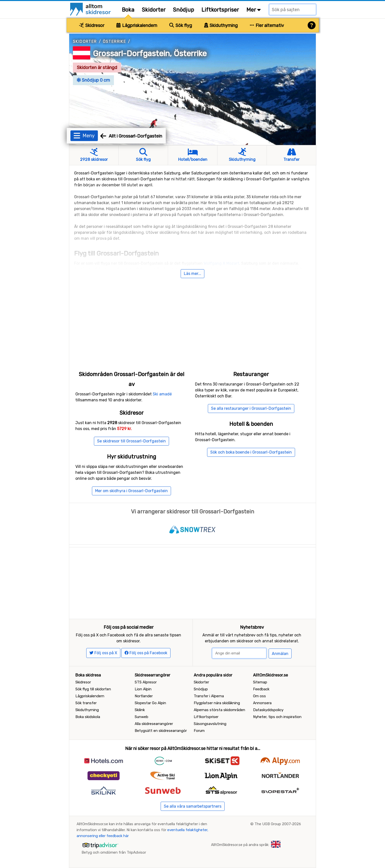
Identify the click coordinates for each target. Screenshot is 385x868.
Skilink (140, 710)
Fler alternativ (267, 25)
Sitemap (260, 682)
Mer (254, 10)
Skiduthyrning (221, 25)
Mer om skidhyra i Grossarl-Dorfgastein (131, 491)
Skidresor (92, 25)
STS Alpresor (146, 682)
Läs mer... (192, 274)
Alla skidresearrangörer (154, 724)
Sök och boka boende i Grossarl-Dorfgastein (251, 452)
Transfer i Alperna (209, 696)
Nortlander (144, 696)
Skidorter (154, 10)
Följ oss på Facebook (146, 653)
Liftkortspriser (220, 10)
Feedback (261, 689)
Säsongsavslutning (210, 724)
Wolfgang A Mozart (221, 263)
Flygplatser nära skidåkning (217, 703)
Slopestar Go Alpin (150, 703)
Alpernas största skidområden (219, 710)
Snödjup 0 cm (93, 80)
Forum (199, 731)
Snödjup (183, 10)
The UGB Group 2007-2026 (278, 824)
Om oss (259, 696)
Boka (128, 10)
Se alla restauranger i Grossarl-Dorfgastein (251, 408)
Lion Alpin (143, 689)
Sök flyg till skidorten (93, 689)
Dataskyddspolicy (268, 710)
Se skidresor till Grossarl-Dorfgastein (131, 441)
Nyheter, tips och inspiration (277, 717)
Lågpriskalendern (137, 25)
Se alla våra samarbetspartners (193, 806)
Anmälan (280, 654)
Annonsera (262, 703)
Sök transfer (86, 703)
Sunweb (141, 717)
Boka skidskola (88, 717)
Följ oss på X (103, 653)
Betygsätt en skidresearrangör (161, 731)
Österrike (115, 41)
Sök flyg (181, 25)
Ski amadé (162, 394)
